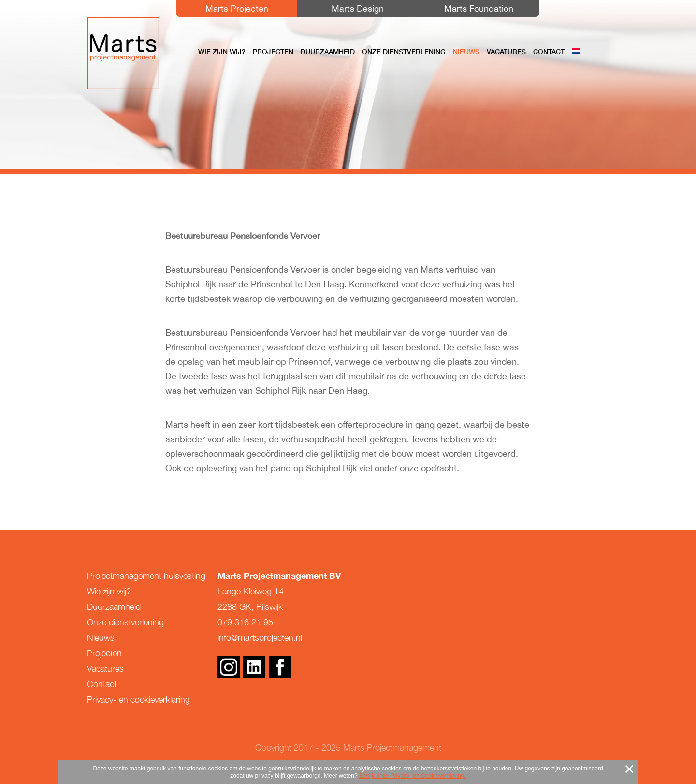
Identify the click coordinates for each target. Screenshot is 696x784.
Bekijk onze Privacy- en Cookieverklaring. (413, 776)
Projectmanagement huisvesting (146, 576)
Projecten (273, 52)
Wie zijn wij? (222, 52)
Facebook (280, 667)
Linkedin (254, 667)
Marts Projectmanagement (123, 53)
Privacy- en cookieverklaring (138, 700)
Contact (549, 52)
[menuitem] (576, 52)
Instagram (229, 667)
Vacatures (506, 52)
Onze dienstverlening (404, 52)
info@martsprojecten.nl (260, 638)
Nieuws (466, 52)
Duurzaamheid (328, 52)
